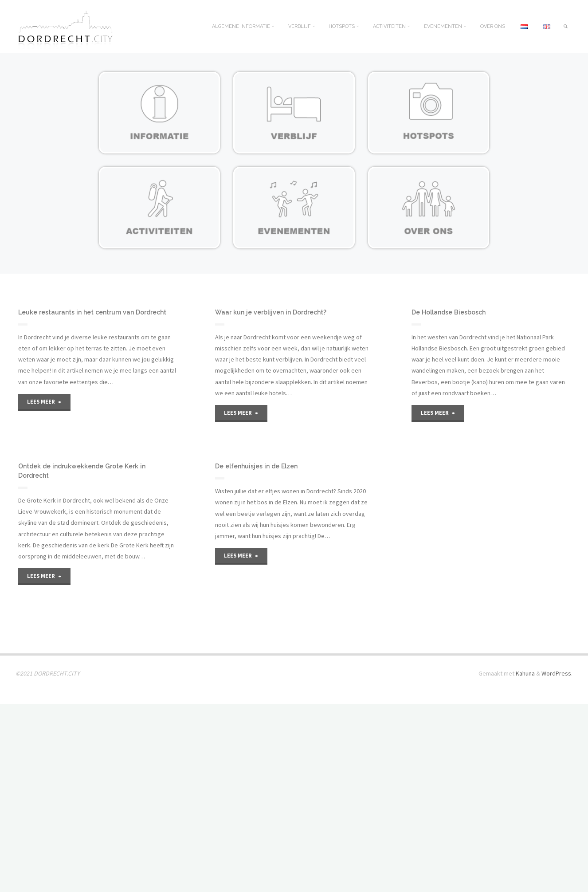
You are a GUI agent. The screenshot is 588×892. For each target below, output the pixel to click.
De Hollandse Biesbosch (451, 312)
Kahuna (525, 861)
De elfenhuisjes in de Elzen (260, 560)
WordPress (556, 861)
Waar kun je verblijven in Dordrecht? (274, 312)
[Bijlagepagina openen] (159, 113)
